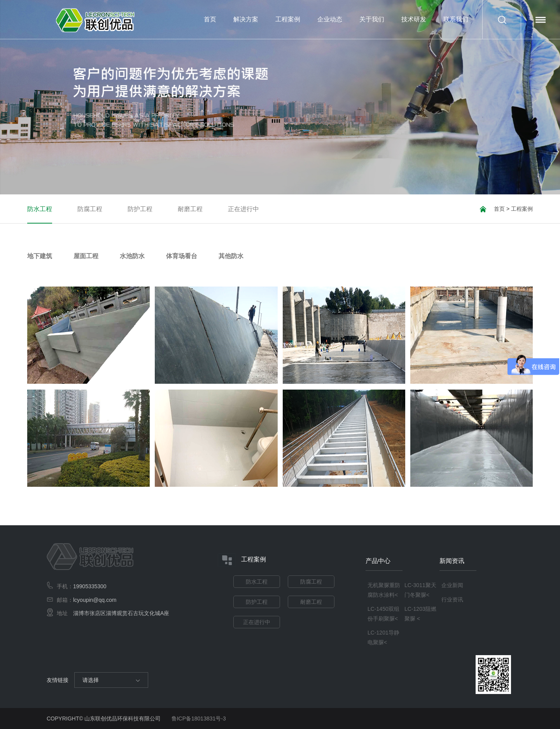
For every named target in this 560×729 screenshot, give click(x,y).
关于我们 (372, 27)
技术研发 (414, 19)
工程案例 (288, 27)
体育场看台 (182, 256)
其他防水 (231, 256)
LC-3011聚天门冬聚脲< (420, 590)
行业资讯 (452, 600)
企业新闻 (452, 585)
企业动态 (330, 27)
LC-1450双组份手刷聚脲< (383, 614)
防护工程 (140, 209)
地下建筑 (40, 256)
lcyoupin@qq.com (95, 600)
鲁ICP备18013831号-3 (199, 719)
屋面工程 (86, 256)
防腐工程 (90, 209)
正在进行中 (243, 209)
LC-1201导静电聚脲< (383, 637)
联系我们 (456, 19)
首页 (210, 19)
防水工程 (40, 209)
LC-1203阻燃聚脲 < (420, 614)
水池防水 (132, 256)
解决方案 (246, 19)
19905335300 (90, 586)
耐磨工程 (190, 209)
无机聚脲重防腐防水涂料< (384, 590)
